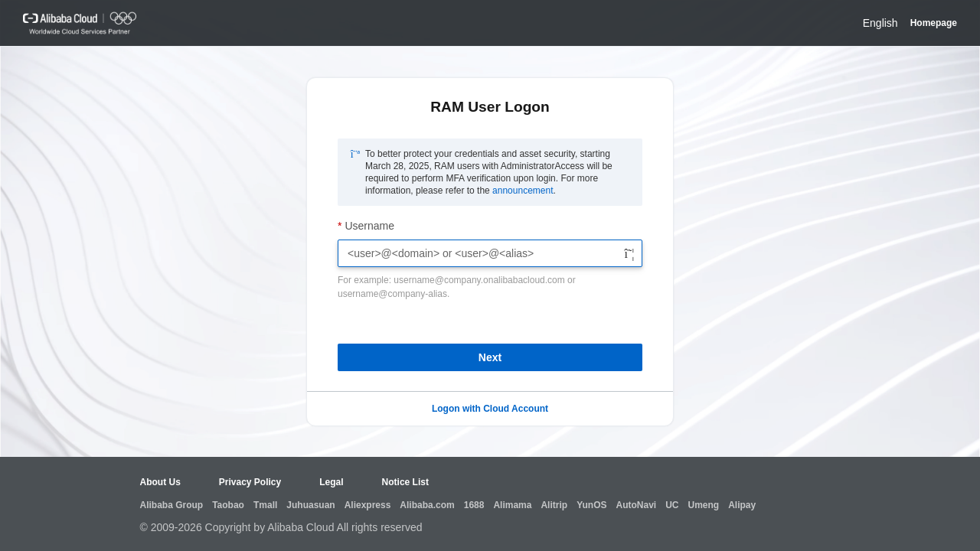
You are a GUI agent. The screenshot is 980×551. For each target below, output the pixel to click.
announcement (523, 191)
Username (369, 226)
